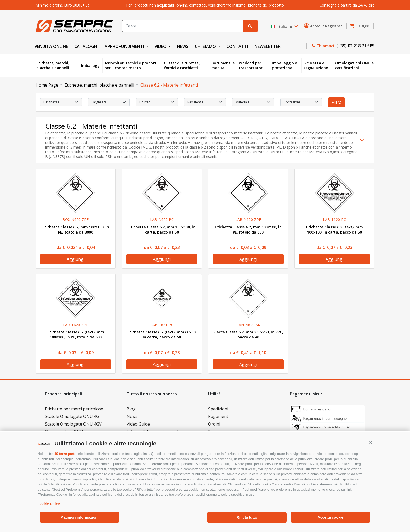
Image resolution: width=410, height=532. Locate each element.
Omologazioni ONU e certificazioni (354, 66)
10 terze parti (65, 454)
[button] (370, 442)
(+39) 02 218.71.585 (355, 46)
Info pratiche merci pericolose (156, 432)
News (132, 416)
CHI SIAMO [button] (206, 46)
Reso (213, 432)
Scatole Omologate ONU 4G (72, 416)
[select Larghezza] (109, 102)
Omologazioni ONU (64, 432)
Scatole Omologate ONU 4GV (73, 424)
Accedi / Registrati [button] (325, 26)
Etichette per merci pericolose (74, 409)
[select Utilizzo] (157, 102)
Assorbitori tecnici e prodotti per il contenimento (131, 66)
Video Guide (138, 424)
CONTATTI (237, 46)
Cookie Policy (49, 504)
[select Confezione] (301, 102)
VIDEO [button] (161, 46)
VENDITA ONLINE (51, 46)
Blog (131, 409)
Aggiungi (76, 259)
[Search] (183, 26)
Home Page (47, 85)
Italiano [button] (282, 27)
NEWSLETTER (267, 46)
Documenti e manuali (223, 66)
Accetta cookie (331, 517)
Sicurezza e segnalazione (316, 66)
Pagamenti (219, 416)
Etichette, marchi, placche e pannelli (53, 66)
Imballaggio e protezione (284, 66)
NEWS (183, 46)
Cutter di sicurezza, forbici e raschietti (182, 66)
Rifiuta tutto (247, 517)
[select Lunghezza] (61, 102)
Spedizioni (218, 409)
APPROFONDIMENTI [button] (125, 46)
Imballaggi (91, 66)
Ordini (214, 424)
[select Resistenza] (205, 102)
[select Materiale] (253, 102)
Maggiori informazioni (79, 517)
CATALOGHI (86, 46)
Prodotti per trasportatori (251, 66)
